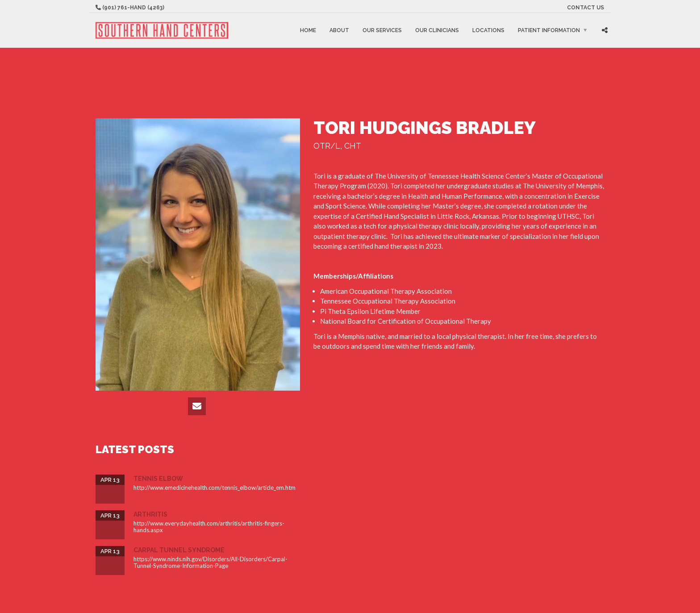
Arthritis (150, 514)
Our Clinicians (437, 30)
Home (308, 30)
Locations (488, 30)
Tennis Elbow (158, 479)
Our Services (382, 30)
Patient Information (549, 30)
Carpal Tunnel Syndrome (179, 550)
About (339, 30)
